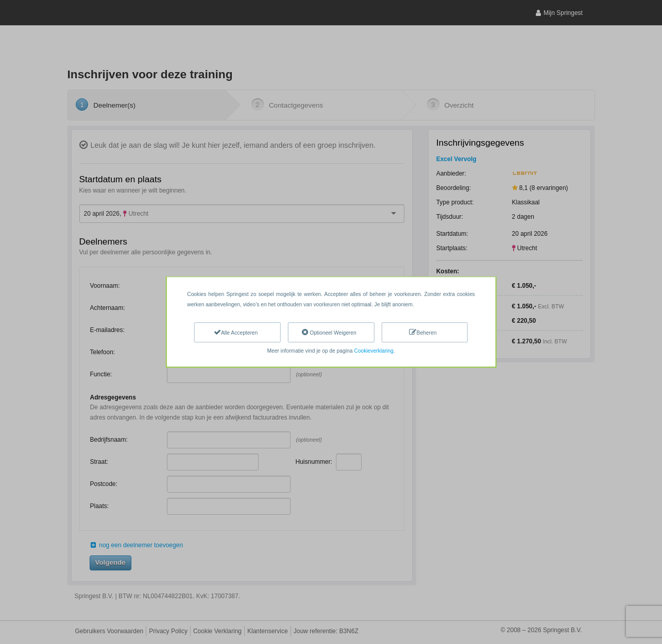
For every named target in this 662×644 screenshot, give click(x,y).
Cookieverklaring (374, 351)
